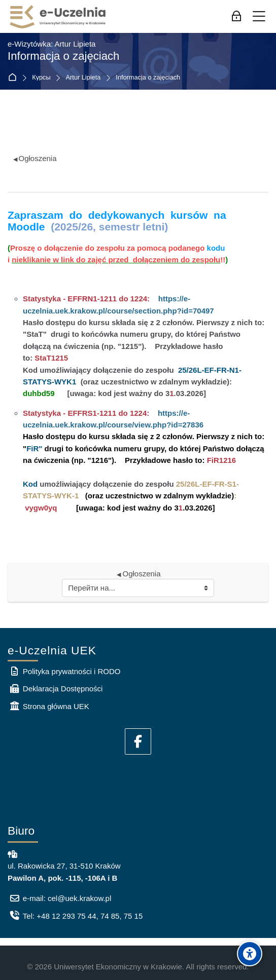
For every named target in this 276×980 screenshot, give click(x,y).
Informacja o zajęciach (148, 78)
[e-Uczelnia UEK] (58, 17)
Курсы (41, 78)
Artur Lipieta (83, 78)
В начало (14, 78)
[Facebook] (138, 741)
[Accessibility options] (250, 954)
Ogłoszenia (35, 158)
